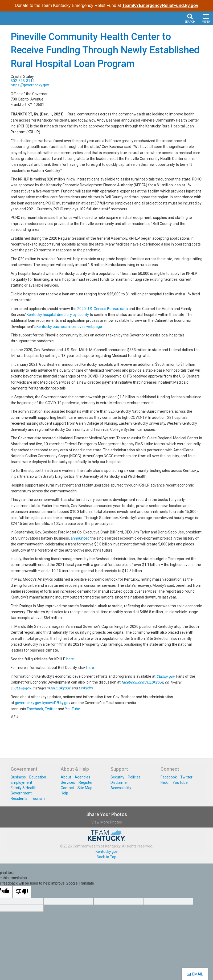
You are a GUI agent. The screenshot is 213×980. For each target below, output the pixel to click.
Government (21, 793)
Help (64, 793)
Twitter (51, 709)
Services (68, 782)
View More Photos (107, 822)
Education (38, 777)
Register (86, 782)
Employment (21, 782)
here (70, 659)
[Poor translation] (22, 892)
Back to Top (106, 857)
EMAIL (195, 974)
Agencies (82, 777)
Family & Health (24, 788)
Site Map (85, 788)
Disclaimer (119, 782)
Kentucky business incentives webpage (69, 327)
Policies (134, 777)
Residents (19, 798)
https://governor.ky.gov (30, 85)
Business (18, 777)
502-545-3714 (23, 81)
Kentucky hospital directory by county (58, 315)
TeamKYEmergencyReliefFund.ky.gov (160, 5)
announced (80, 538)
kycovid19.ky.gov (56, 703)
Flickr (165, 782)
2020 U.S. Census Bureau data (103, 309)
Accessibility (121, 788)
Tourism (38, 798)
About (66, 777)
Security (117, 777)
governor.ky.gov (28, 703)
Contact (67, 788)
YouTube (73, 709)
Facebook (35, 709)
